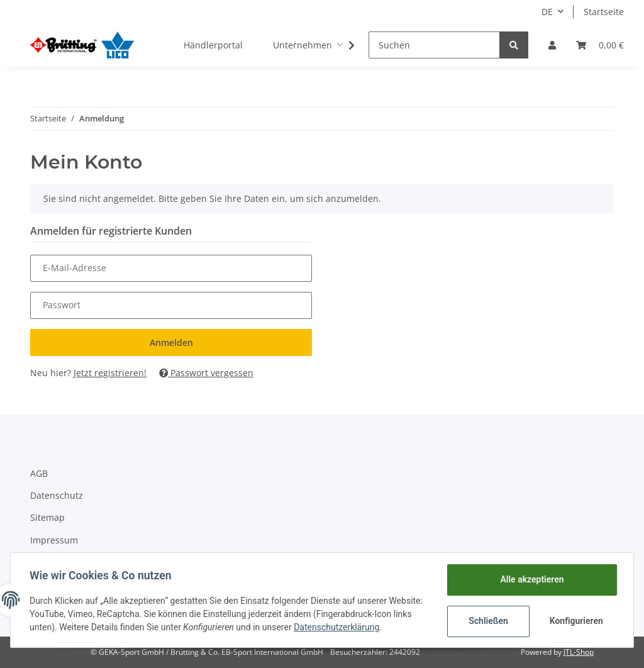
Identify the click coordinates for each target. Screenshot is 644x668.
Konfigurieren (576, 621)
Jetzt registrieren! (110, 373)
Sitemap (47, 517)
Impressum (54, 540)
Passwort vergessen (206, 373)
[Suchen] (434, 45)
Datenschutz (57, 495)
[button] (552, 45)
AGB (39, 473)
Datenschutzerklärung (377, 627)
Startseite (604, 12)
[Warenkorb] (600, 45)
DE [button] (547, 12)
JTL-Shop (579, 652)
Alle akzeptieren (530, 579)
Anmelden (171, 342)
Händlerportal (213, 45)
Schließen (487, 621)
